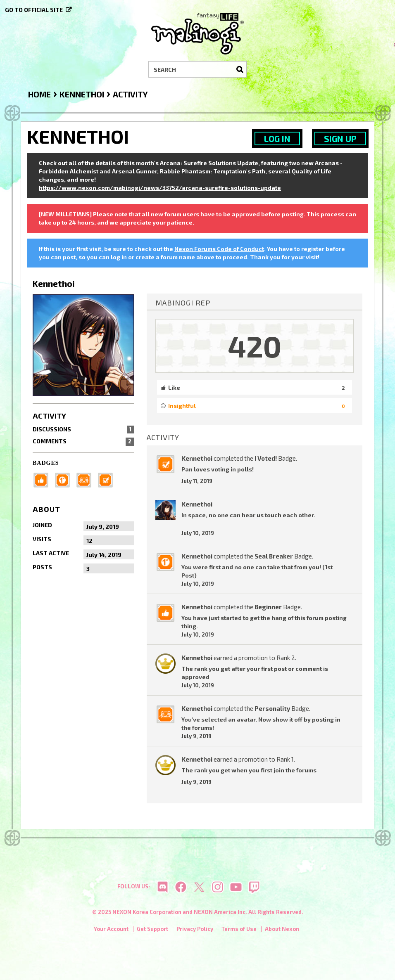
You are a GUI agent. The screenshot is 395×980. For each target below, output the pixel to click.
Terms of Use (239, 930)
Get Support (152, 930)
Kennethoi (197, 458)
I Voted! (266, 458)
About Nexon (282, 930)
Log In (277, 138)
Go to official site (34, 10)
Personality (272, 708)
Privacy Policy (195, 930)
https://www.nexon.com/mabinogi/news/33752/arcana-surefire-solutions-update (160, 188)
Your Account (111, 930)
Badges (46, 463)
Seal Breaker (274, 556)
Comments (83, 441)
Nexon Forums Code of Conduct (219, 249)
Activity (49, 416)
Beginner (268, 607)
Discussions (83, 429)
